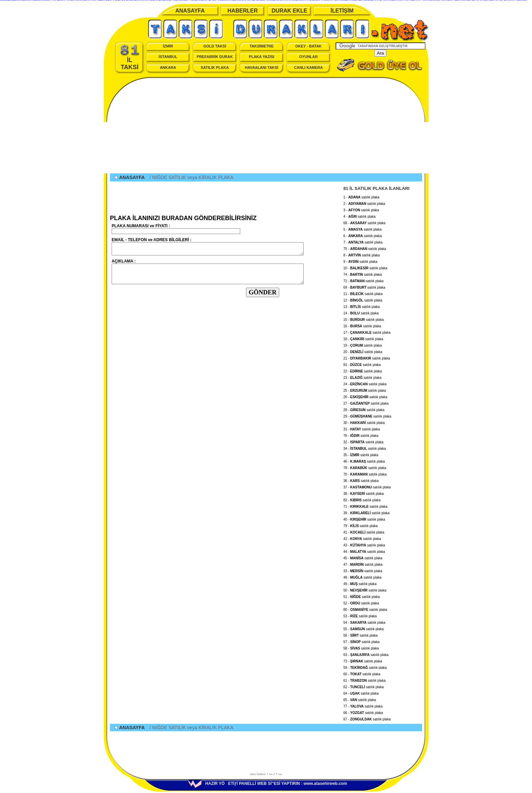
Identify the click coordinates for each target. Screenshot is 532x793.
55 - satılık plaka (364, 628)
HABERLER (243, 11)
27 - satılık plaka (366, 402)
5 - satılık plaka (362, 228)
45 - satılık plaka (363, 557)
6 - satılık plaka (363, 235)
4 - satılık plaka (359, 216)
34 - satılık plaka (365, 448)
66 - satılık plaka (363, 712)
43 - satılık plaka (364, 544)
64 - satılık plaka (361, 692)
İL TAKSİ (130, 57)
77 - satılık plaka (363, 705)
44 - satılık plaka (364, 551)
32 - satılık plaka (363, 441)
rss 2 (272, 774)
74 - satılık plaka (363, 274)
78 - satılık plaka (365, 467)
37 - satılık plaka (367, 486)
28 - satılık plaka (364, 409)
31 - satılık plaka (362, 428)
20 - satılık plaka (363, 351)
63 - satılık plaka (366, 654)
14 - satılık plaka (361, 312)
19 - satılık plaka (363, 344)
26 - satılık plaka (365, 396)
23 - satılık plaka (362, 377)
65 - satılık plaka (360, 699)
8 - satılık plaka (362, 254)
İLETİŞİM (342, 11)
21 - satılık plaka (367, 357)
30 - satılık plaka (364, 422)
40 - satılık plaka (364, 518)
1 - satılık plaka (361, 196)
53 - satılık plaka (360, 615)
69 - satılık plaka (364, 286)
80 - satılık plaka (365, 609)
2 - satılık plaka (364, 203)
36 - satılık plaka (361, 480)
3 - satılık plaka (361, 209)
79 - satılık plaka (360, 525)
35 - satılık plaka (361, 454)
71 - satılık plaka (365, 506)
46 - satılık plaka (364, 460)
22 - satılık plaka (363, 370)
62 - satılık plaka (364, 686)
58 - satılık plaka (361, 647)
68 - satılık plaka (364, 222)
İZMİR (168, 46)
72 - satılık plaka (363, 280)
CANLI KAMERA (309, 67)
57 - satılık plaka (362, 641)
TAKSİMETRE (262, 46)
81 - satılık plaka (362, 364)
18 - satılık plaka (363, 338)
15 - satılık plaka (364, 319)
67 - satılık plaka (367, 718)
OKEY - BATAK (308, 46)
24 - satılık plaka (365, 383)
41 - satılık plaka (364, 531)
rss (280, 774)
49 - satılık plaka (360, 583)
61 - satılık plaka (365, 680)
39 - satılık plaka (366, 512)
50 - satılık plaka (365, 589)
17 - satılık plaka (367, 332)
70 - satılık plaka (365, 473)
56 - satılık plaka (360, 634)
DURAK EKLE (290, 11)
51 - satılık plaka (362, 596)
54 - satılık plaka (364, 622)
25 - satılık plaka (365, 390)
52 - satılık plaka (361, 602)
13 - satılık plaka (362, 306)
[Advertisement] (266, 126)
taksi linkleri (258, 774)
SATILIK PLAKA (215, 67)
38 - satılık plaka (364, 493)
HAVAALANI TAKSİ (262, 67)
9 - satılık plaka (360, 261)
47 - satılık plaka (363, 564)
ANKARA (168, 67)
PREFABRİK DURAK (215, 57)
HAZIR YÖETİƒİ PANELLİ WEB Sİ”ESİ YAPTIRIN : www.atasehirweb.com (268, 784)
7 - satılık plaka (363, 241)
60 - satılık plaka (362, 673)
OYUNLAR (308, 57)
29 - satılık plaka (367, 415)
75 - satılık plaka (365, 248)
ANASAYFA (190, 11)
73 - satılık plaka (363, 660)
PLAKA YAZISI (262, 57)
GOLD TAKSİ (215, 46)
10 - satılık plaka (365, 267)
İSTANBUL (168, 57)
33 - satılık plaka (363, 570)
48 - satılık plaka (362, 576)
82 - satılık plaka (362, 499)
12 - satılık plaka (363, 299)
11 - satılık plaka (363, 293)
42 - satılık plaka (362, 538)
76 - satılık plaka (361, 435)
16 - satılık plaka (362, 325)
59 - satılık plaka (365, 667)
